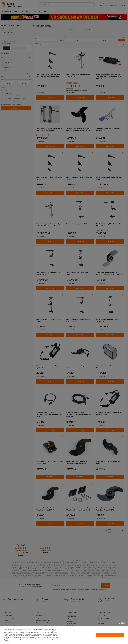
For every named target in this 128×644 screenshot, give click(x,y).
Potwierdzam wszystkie (110, 635)
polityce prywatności (52, 633)
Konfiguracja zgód (81, 635)
